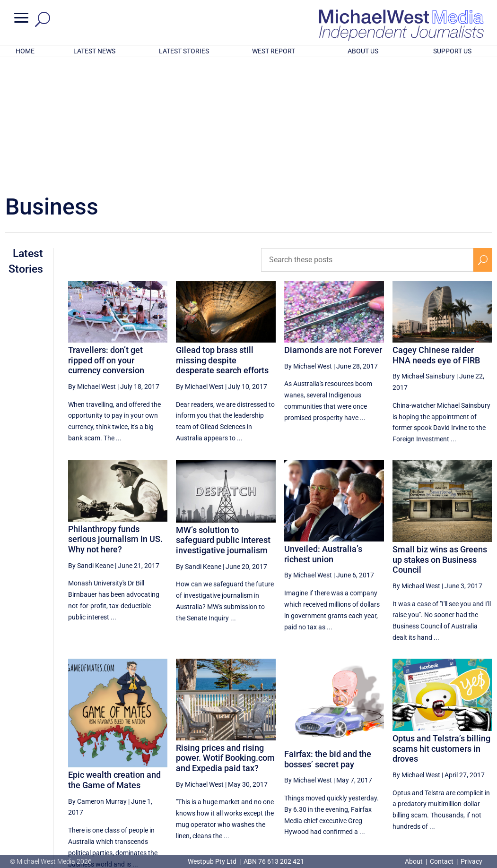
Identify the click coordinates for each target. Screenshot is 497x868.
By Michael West (92, 263)
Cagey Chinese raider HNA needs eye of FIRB (436, 231)
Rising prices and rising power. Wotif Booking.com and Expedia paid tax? (225, 634)
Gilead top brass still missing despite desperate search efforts (222, 236)
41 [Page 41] (461, 780)
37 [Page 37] (365, 780)
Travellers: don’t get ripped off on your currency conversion (106, 236)
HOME (25, 51)
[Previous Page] (343, 780)
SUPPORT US (452, 51)
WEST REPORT (274, 51)
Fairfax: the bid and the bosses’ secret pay (328, 635)
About (414, 861)
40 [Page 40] (437, 780)
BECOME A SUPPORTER (449, 812)
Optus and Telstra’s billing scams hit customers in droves (441, 625)
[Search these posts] (367, 136)
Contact (442, 861)
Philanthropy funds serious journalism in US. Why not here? (115, 415)
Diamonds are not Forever (333, 226)
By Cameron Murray (97, 678)
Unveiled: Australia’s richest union (323, 430)
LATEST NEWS (94, 51)
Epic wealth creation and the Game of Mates (114, 656)
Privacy (471, 861)
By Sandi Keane (91, 442)
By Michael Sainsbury (424, 252)
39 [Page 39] (413, 780)
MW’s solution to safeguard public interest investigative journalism (223, 416)
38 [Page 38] (389, 780)
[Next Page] (483, 780)
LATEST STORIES (184, 51)
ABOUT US (363, 51)
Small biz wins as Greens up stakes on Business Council (440, 436)
